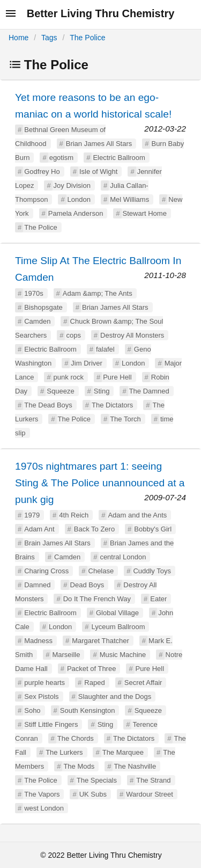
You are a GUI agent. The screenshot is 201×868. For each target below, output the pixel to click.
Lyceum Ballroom (118, 627)
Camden (37, 321)
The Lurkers (64, 752)
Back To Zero (94, 529)
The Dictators (112, 405)
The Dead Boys (48, 405)
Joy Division (72, 185)
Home (18, 38)
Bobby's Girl (153, 529)
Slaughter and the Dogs (115, 696)
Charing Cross (46, 571)
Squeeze (60, 391)
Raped (94, 683)
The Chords (76, 738)
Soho (32, 710)
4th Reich (74, 515)
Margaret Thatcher (100, 641)
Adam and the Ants (137, 515)
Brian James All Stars (99, 144)
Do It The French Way (97, 599)
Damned (37, 585)
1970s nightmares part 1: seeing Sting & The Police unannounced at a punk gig (100, 483)
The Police (87, 38)
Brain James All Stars (57, 543)
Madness (38, 641)
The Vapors (42, 794)
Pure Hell (117, 377)
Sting (102, 391)
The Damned (149, 391)
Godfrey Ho (42, 172)
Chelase (101, 571)
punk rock (69, 377)
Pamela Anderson (76, 213)
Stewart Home (145, 213)
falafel (105, 349)
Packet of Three (92, 669)
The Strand (153, 780)
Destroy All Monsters (132, 335)
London (79, 199)
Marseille (66, 655)
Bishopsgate (43, 307)
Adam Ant (39, 529)
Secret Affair (143, 683)
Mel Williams (129, 199)
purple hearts (44, 683)
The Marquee (123, 752)
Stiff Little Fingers (51, 724)
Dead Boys (87, 585)
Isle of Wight (99, 172)
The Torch (125, 419)
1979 (32, 515)
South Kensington (88, 710)
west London (44, 808)
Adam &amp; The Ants (98, 293)
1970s (33, 293)
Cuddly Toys (152, 571)
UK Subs (93, 794)
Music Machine (123, 655)
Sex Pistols (41, 696)
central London (123, 557)
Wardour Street (150, 794)
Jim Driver (87, 363)
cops (73, 335)
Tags (49, 38)
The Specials (97, 780)
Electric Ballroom (119, 158)
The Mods (79, 766)
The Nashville (135, 766)
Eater (158, 599)
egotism (62, 158)
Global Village (117, 613)
